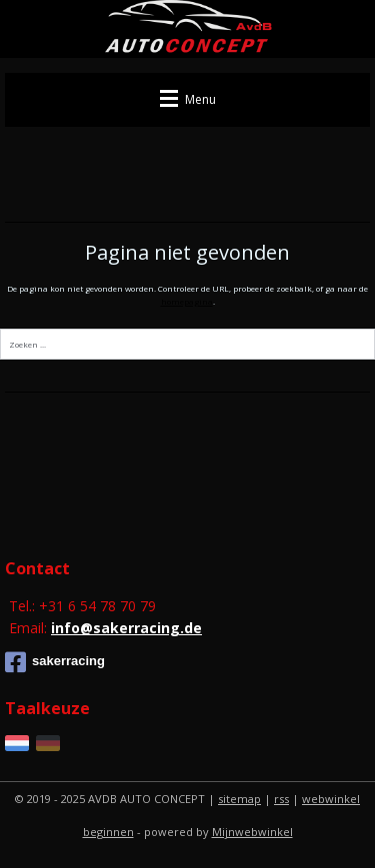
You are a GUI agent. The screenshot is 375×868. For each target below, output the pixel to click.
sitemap (239, 799)
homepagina (187, 301)
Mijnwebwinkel (252, 832)
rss (281, 799)
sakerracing (55, 662)
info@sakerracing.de (126, 628)
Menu (188, 99)
